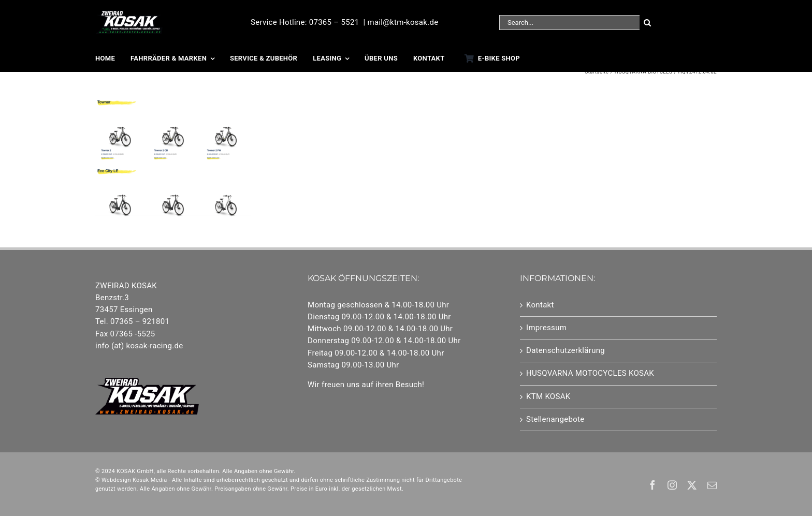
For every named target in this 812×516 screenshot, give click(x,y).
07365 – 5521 (334, 22)
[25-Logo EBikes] (129, 14)
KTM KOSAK (548, 396)
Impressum (546, 328)
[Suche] (647, 23)
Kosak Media (150, 480)
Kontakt (540, 305)
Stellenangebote (555, 419)
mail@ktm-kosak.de (403, 22)
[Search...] (569, 23)
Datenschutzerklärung (565, 350)
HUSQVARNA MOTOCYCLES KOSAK (590, 373)
